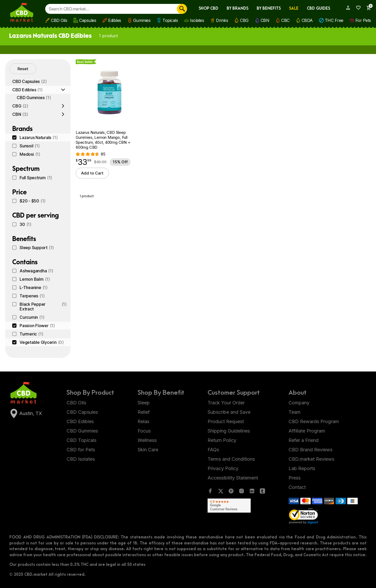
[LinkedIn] (252, 492)
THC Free (334, 20)
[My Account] (346, 8)
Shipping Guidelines (229, 431)
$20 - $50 (33, 201)
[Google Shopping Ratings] (236, 506)
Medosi (30, 154)
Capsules (88, 20)
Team (295, 412)
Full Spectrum (36, 178)
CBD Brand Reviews (310, 450)
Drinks (222, 20)
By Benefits (269, 8)
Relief (144, 412)
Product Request (226, 421)
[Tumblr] (262, 492)
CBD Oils (59, 20)
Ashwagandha (36, 271)
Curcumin (32, 317)
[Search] (182, 9)
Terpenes (32, 296)
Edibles (115, 20)
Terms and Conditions (231, 459)
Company (299, 403)
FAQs (213, 450)
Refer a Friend (304, 440)
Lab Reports (302, 468)
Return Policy (222, 440)
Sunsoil (30, 146)
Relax (143, 421)
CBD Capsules (29, 81)
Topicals (170, 20)
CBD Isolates (81, 459)
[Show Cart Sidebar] (367, 8)
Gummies (142, 20)
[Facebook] (210, 492)
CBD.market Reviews (311, 459)
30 (25, 224)
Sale (294, 8)
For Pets (363, 20)
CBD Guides (318, 8)
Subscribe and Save (229, 412)
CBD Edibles (27, 90)
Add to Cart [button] (92, 173)
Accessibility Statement (233, 478)
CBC (285, 20)
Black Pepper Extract (43, 307)
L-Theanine (34, 287)
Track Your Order (226, 403)
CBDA (307, 20)
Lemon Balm (35, 279)
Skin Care (148, 450)
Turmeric (31, 334)
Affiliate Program (307, 431)
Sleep (144, 403)
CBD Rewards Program (314, 421)
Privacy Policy (223, 468)
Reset (23, 69)
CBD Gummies (34, 98)
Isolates (197, 20)
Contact (297, 487)
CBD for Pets (81, 450)
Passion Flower (37, 326)
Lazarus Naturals (39, 137)
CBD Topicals (81, 440)
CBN (265, 20)
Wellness (147, 440)
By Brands (237, 8)
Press (295, 478)
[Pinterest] (231, 492)
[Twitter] (221, 492)
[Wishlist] (357, 8)
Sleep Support (37, 248)
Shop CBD (208, 8)
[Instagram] (242, 492)
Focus (144, 431)
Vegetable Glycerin (42, 342)
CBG (244, 20)
